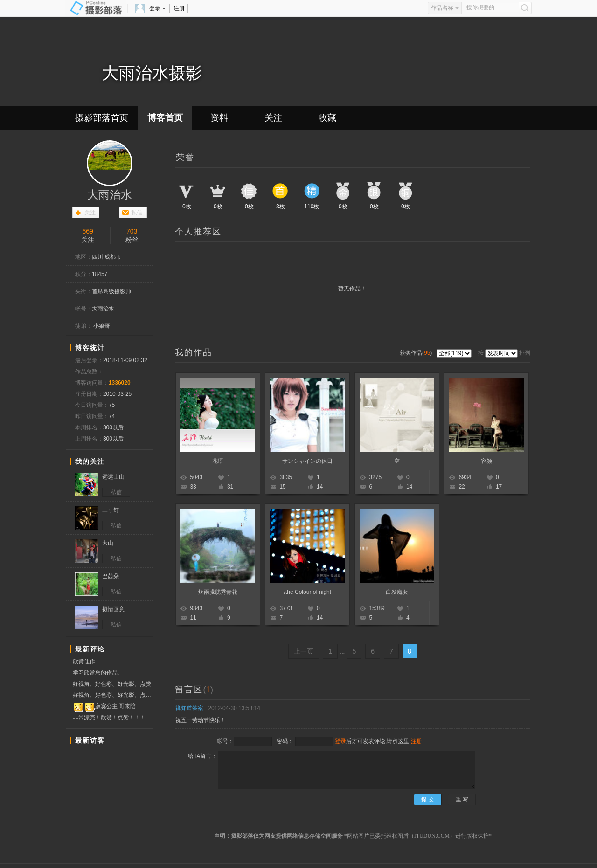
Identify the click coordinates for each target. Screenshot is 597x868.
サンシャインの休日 (307, 461)
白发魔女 (397, 592)
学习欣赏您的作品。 (98, 673)
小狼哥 (102, 326)
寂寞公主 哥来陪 (104, 706)
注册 (179, 8)
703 (132, 231)
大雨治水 (110, 195)
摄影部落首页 (102, 118)
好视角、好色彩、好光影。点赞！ (113, 695)
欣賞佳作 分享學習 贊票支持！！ (96, 663)
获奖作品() (417, 353)
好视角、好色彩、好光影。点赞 (112, 684)
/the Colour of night (308, 592)
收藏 (327, 118)
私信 (137, 213)
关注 (273, 118)
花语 (218, 461)
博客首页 (165, 118)
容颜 (486, 461)
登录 (155, 8)
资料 (219, 118)
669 (88, 231)
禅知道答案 (189, 708)
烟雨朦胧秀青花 (218, 592)
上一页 (304, 651)
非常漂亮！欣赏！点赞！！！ (109, 717)
